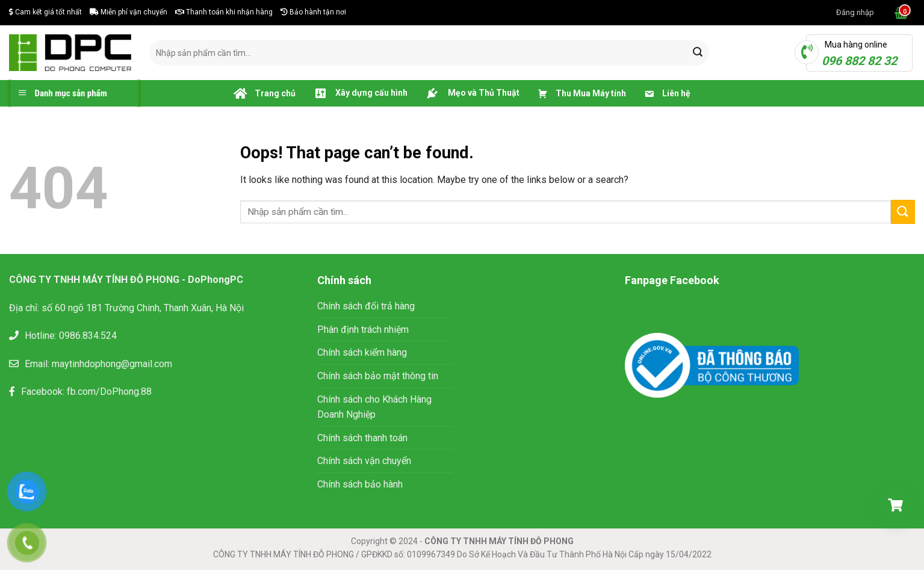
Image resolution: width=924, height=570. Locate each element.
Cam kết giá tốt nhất (45, 12)
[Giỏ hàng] (895, 505)
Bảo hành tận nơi (313, 12)
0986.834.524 (88, 336)
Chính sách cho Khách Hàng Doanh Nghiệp (374, 407)
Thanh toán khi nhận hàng (224, 12)
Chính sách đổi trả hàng (366, 306)
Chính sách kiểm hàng (362, 352)
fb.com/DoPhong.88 (109, 392)
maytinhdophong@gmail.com (112, 364)
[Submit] (698, 53)
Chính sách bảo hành (360, 484)
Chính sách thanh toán (362, 438)
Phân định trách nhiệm (363, 330)
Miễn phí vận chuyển (129, 12)
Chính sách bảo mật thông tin (379, 376)
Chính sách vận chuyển (364, 461)
